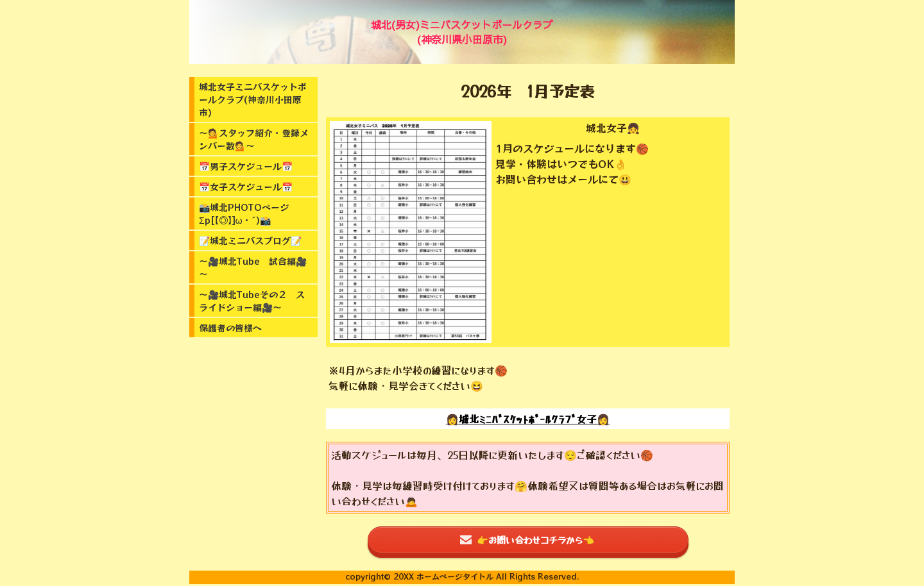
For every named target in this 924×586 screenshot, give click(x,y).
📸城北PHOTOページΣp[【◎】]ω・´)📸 (244, 213)
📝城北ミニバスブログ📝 (250, 240)
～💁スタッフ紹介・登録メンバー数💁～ (254, 139)
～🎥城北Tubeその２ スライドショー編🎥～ (252, 301)
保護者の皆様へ (230, 328)
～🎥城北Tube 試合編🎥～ (253, 267)
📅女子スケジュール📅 (246, 187)
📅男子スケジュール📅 (246, 166)
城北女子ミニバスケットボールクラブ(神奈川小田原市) (253, 99)
